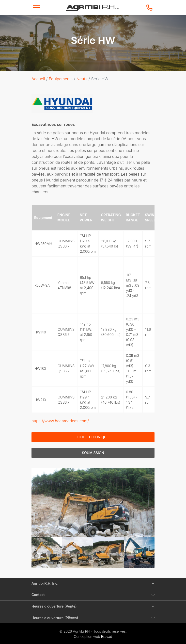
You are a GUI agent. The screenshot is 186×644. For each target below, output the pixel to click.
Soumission (93, 453)
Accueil (38, 79)
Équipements (61, 79)
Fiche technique (93, 437)
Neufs (82, 79)
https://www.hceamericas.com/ (60, 421)
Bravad (107, 636)
